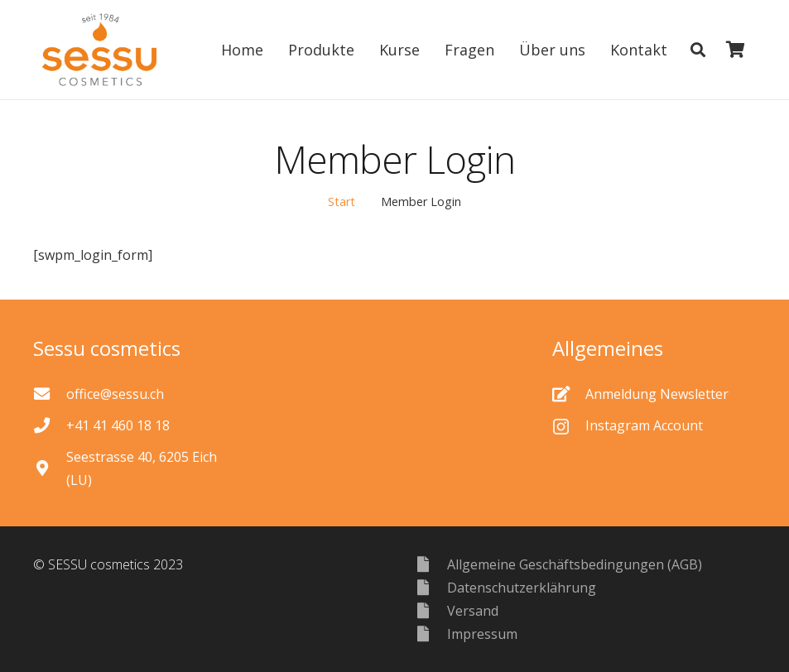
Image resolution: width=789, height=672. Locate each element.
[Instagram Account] (569, 425)
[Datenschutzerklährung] (431, 587)
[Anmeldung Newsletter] (569, 394)
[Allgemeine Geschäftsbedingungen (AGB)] (431, 564)
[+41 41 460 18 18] (50, 425)
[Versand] (431, 610)
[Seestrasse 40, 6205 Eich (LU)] (50, 468)
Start (342, 202)
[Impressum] (431, 634)
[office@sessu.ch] (50, 394)
